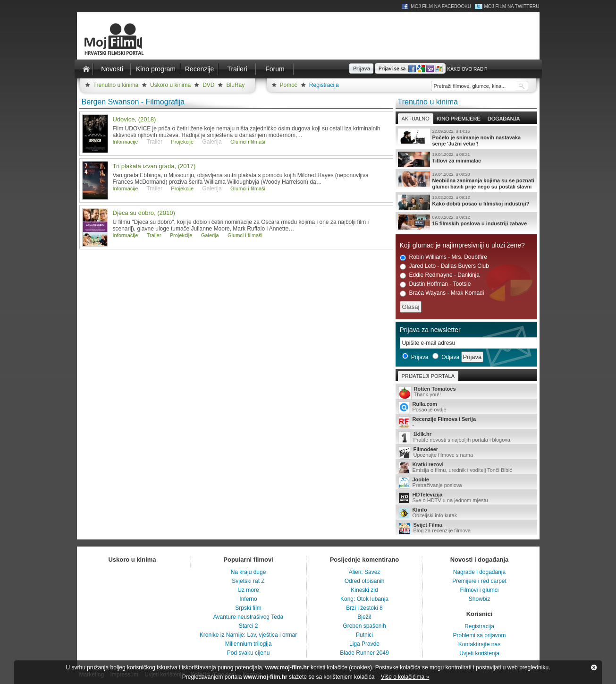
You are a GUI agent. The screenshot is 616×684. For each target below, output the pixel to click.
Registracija (324, 85)
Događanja (504, 119)
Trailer (154, 235)
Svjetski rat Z (248, 581)
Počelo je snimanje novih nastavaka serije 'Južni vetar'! (466, 137)
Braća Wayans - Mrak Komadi (442, 293)
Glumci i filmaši (248, 142)
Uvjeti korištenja (479, 653)
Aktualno (416, 119)
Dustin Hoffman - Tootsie (435, 284)
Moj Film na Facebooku (441, 6)
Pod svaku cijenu (249, 653)
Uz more (248, 590)
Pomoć (289, 85)
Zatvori (594, 667)
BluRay (235, 85)
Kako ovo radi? (467, 69)
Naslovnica (86, 69)
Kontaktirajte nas (479, 644)
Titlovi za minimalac (466, 159)
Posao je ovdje (466, 407)
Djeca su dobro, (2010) (144, 213)
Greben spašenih (364, 626)
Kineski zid (364, 590)
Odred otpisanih (365, 581)
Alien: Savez (365, 572)
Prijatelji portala (428, 376)
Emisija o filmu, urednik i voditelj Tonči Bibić (466, 468)
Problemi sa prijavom (479, 635)
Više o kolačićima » (405, 677)
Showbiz (479, 599)
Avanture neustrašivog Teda (248, 617)
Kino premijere (459, 119)
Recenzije (199, 69)
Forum (275, 69)
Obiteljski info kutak (466, 513)
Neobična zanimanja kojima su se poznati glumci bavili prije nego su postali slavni (466, 180)
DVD (208, 85)
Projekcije (182, 142)
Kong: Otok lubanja (364, 599)
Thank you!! (466, 392)
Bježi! (364, 617)
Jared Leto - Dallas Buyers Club (444, 266)
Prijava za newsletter (430, 330)
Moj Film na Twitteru (511, 6)
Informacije (126, 142)
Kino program (156, 69)
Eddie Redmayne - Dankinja (440, 275)
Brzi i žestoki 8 (364, 608)
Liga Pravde (364, 644)
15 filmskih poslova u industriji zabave (466, 222)
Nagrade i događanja (479, 572)
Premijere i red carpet (479, 581)
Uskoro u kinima (170, 85)
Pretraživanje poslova (466, 483)
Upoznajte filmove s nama (466, 453)
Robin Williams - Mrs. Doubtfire (443, 257)
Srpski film (248, 608)
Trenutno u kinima (116, 85)
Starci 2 (249, 626)
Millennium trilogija (249, 644)
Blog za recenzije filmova (466, 528)
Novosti (112, 69)
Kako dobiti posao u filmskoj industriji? (466, 202)
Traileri (237, 69)
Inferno (248, 599)
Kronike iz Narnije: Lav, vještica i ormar (249, 635)
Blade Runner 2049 (364, 653)
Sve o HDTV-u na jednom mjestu (466, 498)
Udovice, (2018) (135, 119)
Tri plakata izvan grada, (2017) (154, 166)
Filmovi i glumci (479, 590)
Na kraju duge (249, 572)
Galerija (210, 235)
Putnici (364, 635)
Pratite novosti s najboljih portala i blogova (466, 438)
